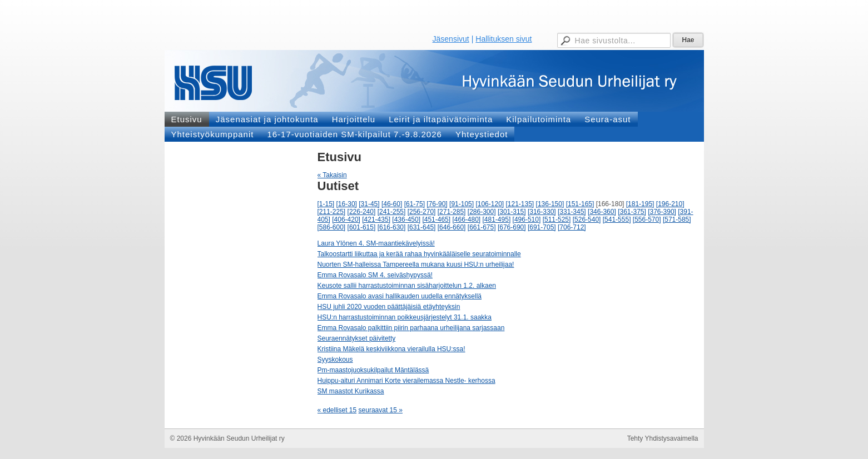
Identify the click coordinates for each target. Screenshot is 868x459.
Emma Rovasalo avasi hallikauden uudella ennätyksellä (400, 296)
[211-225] (332, 212)
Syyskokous (335, 360)
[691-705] (542, 227)
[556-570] (647, 219)
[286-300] (482, 212)
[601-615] (362, 227)
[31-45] (369, 204)
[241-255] (392, 212)
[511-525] (557, 219)
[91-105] (462, 204)
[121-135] (520, 204)
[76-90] (437, 204)
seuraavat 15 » (381, 410)
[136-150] (550, 204)
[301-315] (512, 212)
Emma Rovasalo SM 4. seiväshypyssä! (375, 275)
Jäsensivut (451, 39)
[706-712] (572, 227)
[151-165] (580, 204)
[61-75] (415, 204)
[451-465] (436, 219)
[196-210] (670, 204)
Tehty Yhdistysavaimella (663, 438)
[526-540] (587, 219)
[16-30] (347, 204)
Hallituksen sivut (504, 39)
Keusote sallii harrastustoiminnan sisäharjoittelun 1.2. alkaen (407, 286)
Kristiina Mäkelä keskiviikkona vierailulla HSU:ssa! (391, 349)
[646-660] (452, 227)
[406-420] (346, 219)
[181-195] (640, 204)
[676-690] (512, 227)
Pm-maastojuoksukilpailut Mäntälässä (373, 370)
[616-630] (392, 227)
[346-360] (602, 212)
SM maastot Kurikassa (351, 391)
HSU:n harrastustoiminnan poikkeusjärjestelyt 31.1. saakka (405, 317)
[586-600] (332, 227)
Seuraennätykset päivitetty (357, 338)
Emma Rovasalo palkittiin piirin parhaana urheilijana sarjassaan (411, 328)
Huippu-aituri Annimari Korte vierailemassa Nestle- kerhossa (406, 381)
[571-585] (677, 219)
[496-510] (527, 219)
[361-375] (632, 212)
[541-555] (617, 219)
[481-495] (497, 219)
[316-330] (542, 212)
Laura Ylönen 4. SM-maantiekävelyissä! (376, 243)
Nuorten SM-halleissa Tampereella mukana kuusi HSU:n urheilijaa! (416, 265)
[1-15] (326, 204)
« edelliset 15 (337, 410)
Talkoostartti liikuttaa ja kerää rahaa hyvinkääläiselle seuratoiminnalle (419, 254)
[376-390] (662, 212)
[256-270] (422, 212)
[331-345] (572, 212)
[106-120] (490, 204)
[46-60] (392, 204)
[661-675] (482, 227)
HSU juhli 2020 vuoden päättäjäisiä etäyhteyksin (389, 307)
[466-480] (466, 219)
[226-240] (362, 212)
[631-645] (422, 227)
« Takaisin (332, 175)
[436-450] (406, 219)
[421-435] (376, 219)
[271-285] (452, 212)
